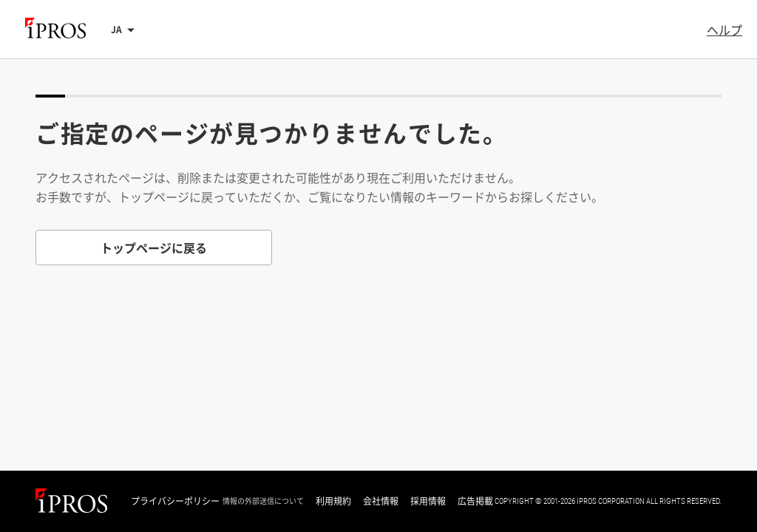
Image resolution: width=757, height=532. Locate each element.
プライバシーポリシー (175, 501)
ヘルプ (724, 30)
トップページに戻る (154, 248)
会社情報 (381, 501)
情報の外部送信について (263, 501)
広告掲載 (475, 501)
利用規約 (333, 501)
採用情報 (428, 501)
